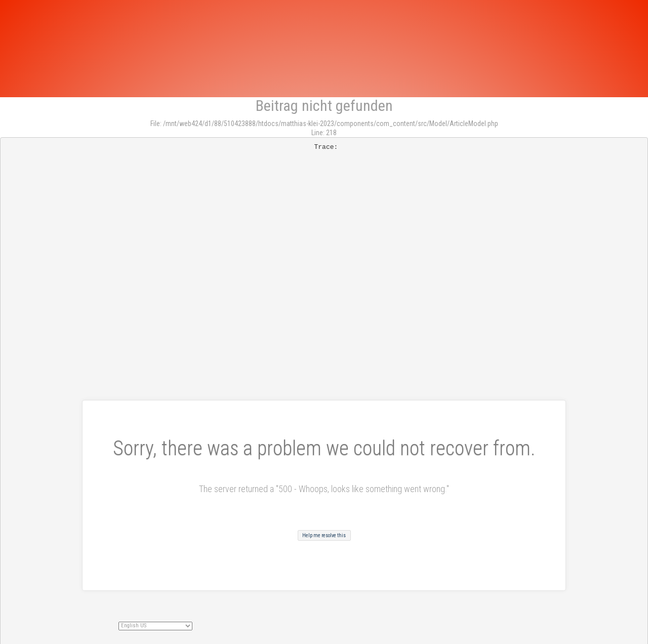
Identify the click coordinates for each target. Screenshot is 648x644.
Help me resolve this (324, 535)
